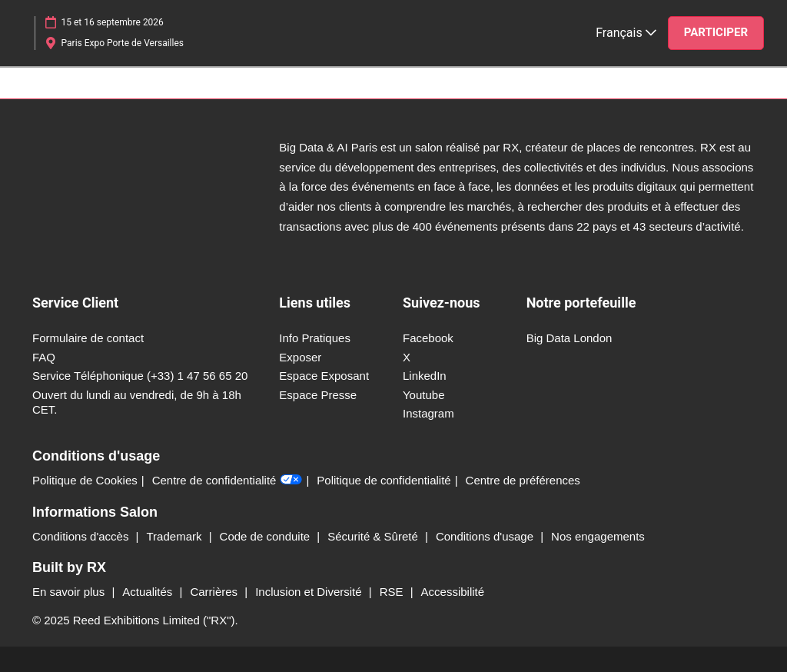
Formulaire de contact (88, 338)
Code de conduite (267, 536)
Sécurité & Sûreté (374, 536)
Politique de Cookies (85, 480)
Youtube (424, 395)
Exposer (300, 357)
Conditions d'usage (486, 536)
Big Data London (569, 338)
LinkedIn (425, 376)
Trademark (176, 536)
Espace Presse (318, 395)
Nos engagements (598, 536)
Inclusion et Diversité (310, 592)
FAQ (44, 357)
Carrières (215, 592)
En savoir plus (70, 592)
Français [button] (626, 33)
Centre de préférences (523, 480)
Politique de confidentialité (384, 480)
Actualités (149, 592)
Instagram (428, 413)
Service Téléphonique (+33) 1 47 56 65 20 (140, 376)
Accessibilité (453, 592)
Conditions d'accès (82, 536)
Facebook (428, 338)
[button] (716, 33)
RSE (393, 592)
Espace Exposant (324, 376)
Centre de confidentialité (227, 481)
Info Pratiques (315, 338)
